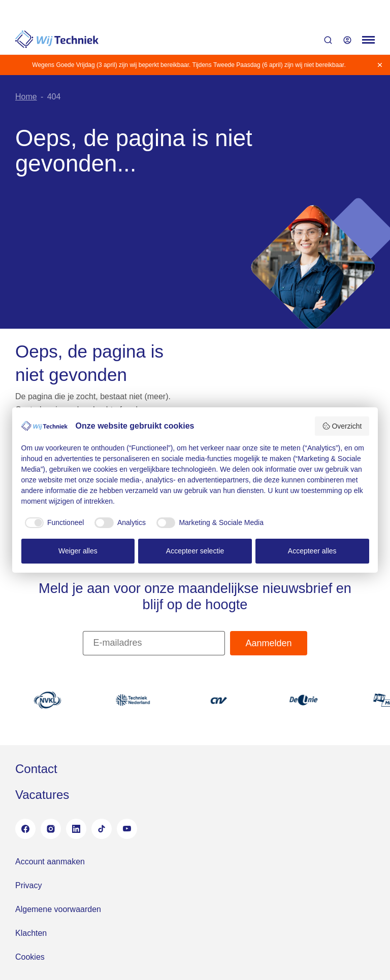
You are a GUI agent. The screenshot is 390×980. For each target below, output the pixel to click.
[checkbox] (53, 523)
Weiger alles (78, 551)
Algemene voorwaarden (58, 909)
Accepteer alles (312, 551)
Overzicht (342, 426)
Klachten (31, 933)
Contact (36, 769)
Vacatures (42, 795)
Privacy (28, 885)
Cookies (30, 957)
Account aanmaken (50, 862)
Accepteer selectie (195, 551)
